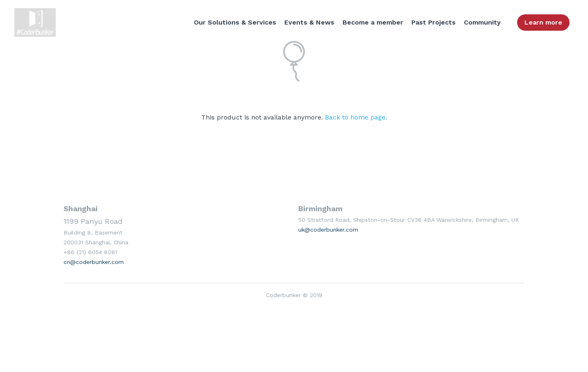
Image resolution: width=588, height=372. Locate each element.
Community (482, 22)
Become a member (373, 22)
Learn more (543, 22)
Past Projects (434, 22)
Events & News (309, 22)
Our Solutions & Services (235, 22)
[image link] (37, 22)
